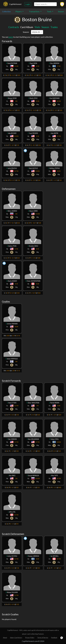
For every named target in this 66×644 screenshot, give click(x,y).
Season (61, 12)
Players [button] (19, 12)
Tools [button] (49, 12)
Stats (37, 27)
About (5, 638)
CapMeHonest (15, 4)
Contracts (14, 27)
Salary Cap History (16, 638)
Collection (6, 12)
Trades (54, 27)
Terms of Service (43, 638)
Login (28, 4)
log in (11, 37)
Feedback (54, 638)
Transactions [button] (34, 12)
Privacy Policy (30, 638)
